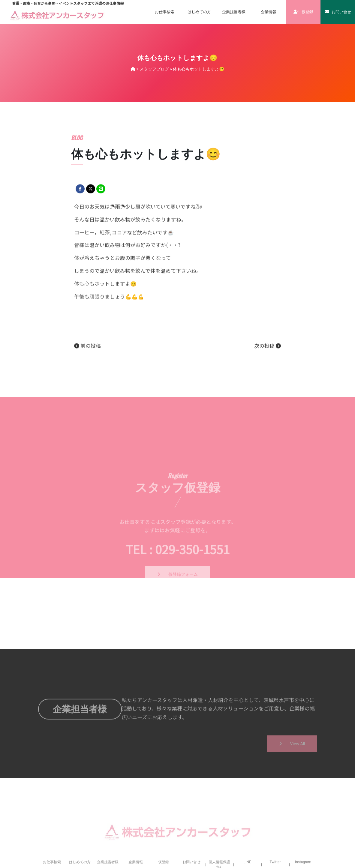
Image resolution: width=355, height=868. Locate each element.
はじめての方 (199, 12)
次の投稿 (268, 377)
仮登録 (303, 12)
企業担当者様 (234, 12)
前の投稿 (87, 377)
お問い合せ (338, 12)
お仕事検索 (165, 12)
